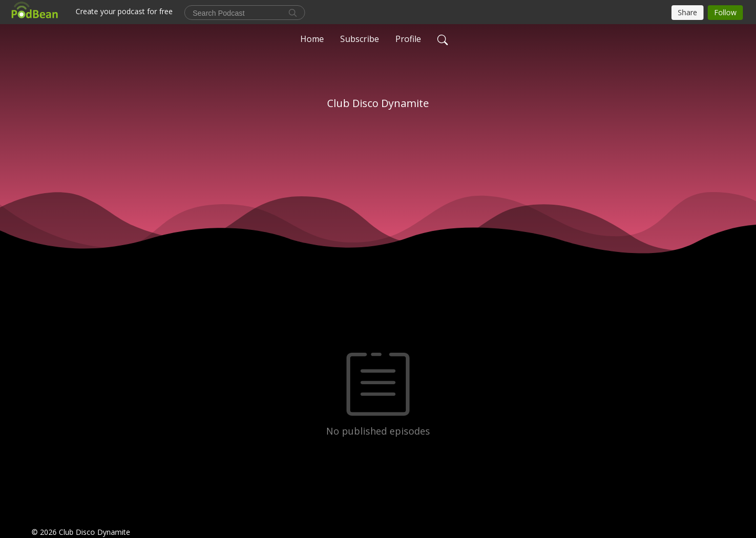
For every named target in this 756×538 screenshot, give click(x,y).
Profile (408, 39)
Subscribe (360, 39)
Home (312, 39)
